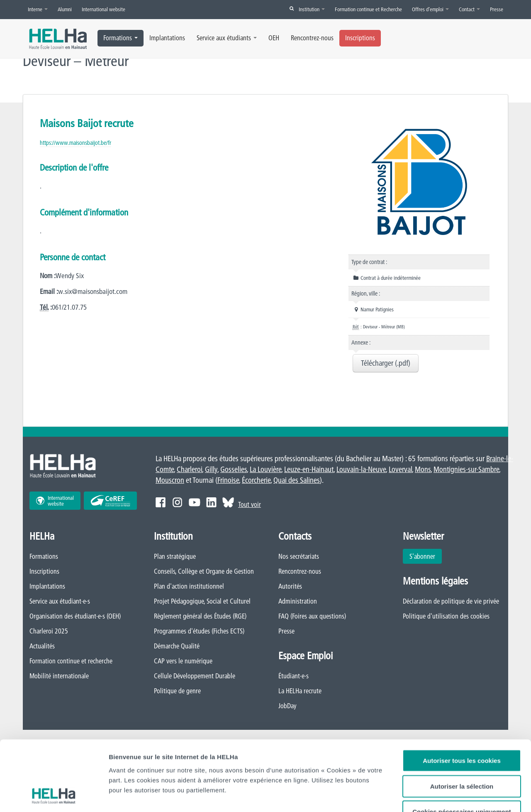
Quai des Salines (297, 480)
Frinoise (228, 480)
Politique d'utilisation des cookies (446, 616)
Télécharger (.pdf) (386, 363)
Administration (298, 601)
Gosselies (234, 469)
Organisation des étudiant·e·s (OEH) (75, 616)
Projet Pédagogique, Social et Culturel (202, 601)
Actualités (42, 646)
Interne (38, 9)
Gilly (211, 469)
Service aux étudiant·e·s (60, 601)
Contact (469, 9)
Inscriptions (360, 38)
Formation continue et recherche (71, 661)
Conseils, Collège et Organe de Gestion (204, 571)
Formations (121, 38)
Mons (423, 469)
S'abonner (422, 556)
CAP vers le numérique (183, 661)
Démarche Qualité (177, 646)
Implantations (167, 38)
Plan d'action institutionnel (189, 586)
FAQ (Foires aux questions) (312, 616)
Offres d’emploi (430, 9)
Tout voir (250, 504)
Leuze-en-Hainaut (309, 469)
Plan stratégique (175, 556)
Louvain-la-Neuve (361, 469)
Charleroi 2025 (49, 631)
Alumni (65, 9)
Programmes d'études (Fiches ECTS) (199, 631)
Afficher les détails (137, 796)
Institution (312, 9)
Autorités (290, 586)
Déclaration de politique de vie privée (451, 601)
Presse (497, 9)
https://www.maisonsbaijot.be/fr (76, 143)
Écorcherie (256, 480)
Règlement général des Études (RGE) (200, 616)
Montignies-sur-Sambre (466, 469)
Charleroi (189, 469)
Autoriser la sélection (462, 720)
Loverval (400, 469)
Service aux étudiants (227, 38)
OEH (274, 38)
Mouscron (170, 480)
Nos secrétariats (299, 556)
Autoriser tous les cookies (462, 695)
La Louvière (265, 469)
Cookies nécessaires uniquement (462, 746)
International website (104, 9)
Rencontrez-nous (312, 38)
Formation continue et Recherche (368, 9)
